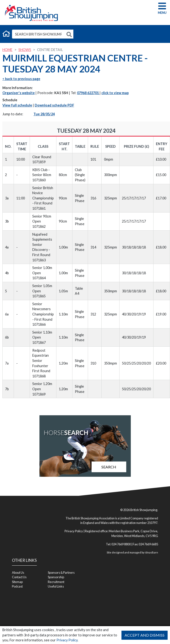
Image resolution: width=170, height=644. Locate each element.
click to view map (115, 93)
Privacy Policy (67, 640)
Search (109, 467)
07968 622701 (88, 93)
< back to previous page (21, 79)
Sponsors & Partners (61, 573)
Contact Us (19, 577)
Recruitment (56, 582)
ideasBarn (151, 552)
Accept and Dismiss (145, 635)
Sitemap (17, 582)
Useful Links (56, 586)
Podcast (17, 586)
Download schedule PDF (54, 105)
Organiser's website (19, 93)
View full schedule (17, 105)
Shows (25, 50)
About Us (18, 573)
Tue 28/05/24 (44, 114)
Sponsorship (56, 577)
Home (7, 50)
